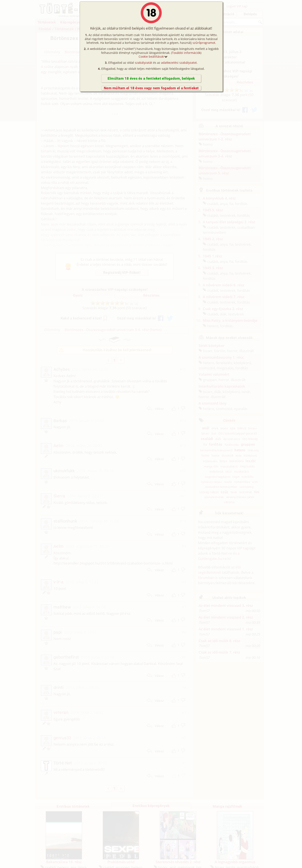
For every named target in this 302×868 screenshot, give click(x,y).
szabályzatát (144, 63)
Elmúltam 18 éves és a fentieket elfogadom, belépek (151, 78)
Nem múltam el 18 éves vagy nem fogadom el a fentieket (151, 88)
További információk (186, 53)
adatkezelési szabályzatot (179, 63)
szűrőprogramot (204, 43)
